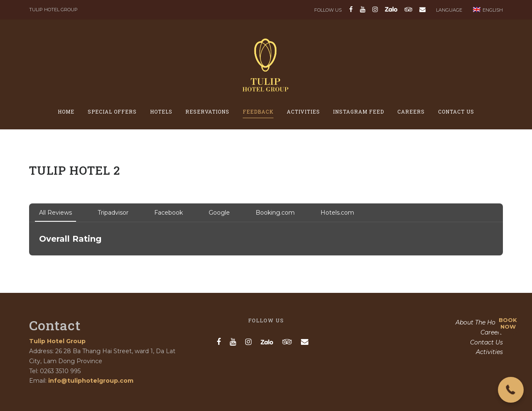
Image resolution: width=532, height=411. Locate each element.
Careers (411, 111)
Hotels (161, 111)
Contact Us (456, 111)
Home (66, 111)
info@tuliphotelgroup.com (91, 381)
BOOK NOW (508, 323)
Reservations (207, 111)
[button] (511, 390)
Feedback (258, 111)
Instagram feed (358, 111)
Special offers (112, 111)
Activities (303, 111)
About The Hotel (479, 322)
